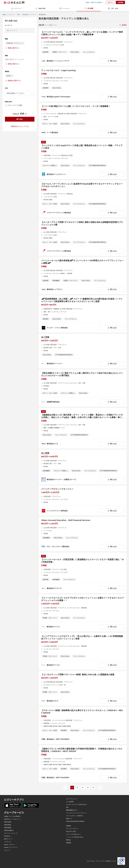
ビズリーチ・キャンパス (11, 833)
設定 (67, 807)
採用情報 (69, 843)
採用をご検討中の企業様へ (94, 2)
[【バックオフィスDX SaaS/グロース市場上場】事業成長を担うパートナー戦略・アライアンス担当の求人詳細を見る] (83, 159)
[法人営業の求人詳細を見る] (83, 351)
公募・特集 (113, 8)
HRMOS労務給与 (9, 830)
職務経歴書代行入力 (72, 810)
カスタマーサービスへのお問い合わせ (76, 804)
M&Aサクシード (8, 839)
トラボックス (8, 842)
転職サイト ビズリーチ (9, 15)
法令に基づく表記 (71, 831)
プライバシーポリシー (72, 829)
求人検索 (89, 8)
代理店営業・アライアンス (29, 15)
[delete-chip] (23, 43)
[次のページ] (100, 788)
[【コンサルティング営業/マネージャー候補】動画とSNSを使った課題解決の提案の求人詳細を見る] (83, 688)
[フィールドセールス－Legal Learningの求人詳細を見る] (83, 84)
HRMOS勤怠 (8, 825)
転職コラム (69, 819)
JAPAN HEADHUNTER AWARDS (75, 821)
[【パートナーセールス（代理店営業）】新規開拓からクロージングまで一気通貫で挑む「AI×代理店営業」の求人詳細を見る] (83, 573)
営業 (18, 15)
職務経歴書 (40, 8)
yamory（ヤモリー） (10, 845)
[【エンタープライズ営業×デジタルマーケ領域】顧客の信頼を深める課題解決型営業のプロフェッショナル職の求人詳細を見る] (83, 237)
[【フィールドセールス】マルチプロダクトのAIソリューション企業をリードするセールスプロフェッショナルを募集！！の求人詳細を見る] (83, 613)
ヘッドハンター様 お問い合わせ (75, 837)
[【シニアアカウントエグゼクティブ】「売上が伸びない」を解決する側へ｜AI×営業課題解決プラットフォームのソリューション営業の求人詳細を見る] (83, 651)
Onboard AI (7, 836)
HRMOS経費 (8, 828)
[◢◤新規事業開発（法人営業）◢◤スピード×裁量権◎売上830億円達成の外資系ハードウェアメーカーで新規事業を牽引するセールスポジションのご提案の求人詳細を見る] (83, 314)
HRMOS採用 (8, 822)
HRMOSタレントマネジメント (12, 819)
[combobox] (20, 93)
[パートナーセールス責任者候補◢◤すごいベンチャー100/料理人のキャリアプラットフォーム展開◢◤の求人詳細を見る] (83, 276)
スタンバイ (7, 850)
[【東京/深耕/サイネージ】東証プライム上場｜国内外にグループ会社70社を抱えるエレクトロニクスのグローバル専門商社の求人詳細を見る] (83, 388)
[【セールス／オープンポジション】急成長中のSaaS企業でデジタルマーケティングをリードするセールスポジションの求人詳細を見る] (83, 199)
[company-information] (70, 61)
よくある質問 (70, 802)
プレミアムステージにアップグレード (76, 813)
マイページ (16, 8)
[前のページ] (65, 788)
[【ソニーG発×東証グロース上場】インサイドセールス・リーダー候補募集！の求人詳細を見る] (83, 120)
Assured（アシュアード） (11, 847)
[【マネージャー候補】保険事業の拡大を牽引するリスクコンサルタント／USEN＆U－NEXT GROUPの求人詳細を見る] (83, 725)
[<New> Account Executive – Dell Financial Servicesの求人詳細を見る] (83, 534)
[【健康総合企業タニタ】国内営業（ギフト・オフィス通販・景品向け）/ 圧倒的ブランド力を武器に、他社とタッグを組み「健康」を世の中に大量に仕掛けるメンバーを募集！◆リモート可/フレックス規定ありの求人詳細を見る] (83, 428)
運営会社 (69, 840)
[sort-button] (123, 25)
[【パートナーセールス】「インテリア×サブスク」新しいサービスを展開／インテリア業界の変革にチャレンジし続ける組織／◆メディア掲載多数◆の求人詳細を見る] (83, 47)
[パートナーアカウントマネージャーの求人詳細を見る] (83, 500)
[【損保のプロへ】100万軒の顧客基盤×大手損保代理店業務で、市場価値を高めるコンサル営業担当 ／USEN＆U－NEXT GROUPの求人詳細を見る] (83, 764)
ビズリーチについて (72, 799)
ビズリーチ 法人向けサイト (74, 834)
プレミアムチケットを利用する (75, 816)
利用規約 (69, 826)
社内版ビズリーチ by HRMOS (12, 816)
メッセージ (64, 8)
